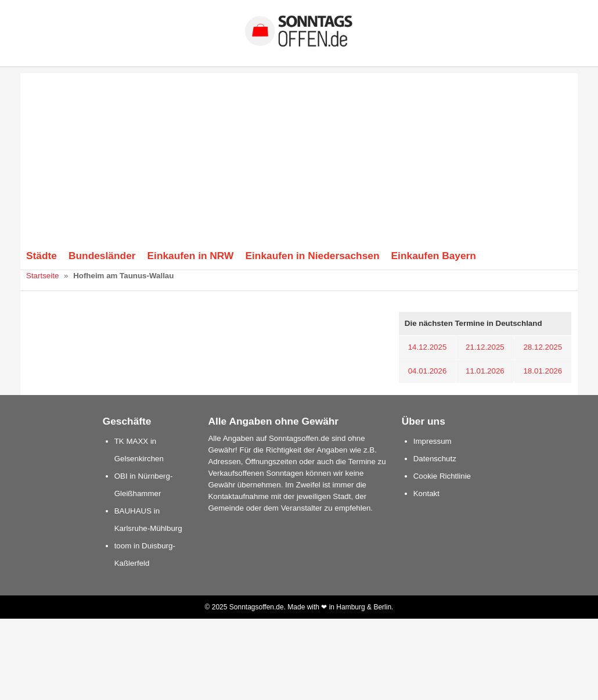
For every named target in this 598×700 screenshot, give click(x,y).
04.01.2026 (428, 371)
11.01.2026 (485, 371)
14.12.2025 (428, 347)
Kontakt (426, 493)
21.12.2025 (485, 347)
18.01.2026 (543, 371)
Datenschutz (435, 459)
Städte (42, 256)
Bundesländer (102, 256)
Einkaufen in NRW (191, 256)
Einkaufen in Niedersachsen (312, 256)
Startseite (42, 276)
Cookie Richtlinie (442, 476)
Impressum (433, 441)
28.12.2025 (543, 347)
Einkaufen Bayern (434, 256)
